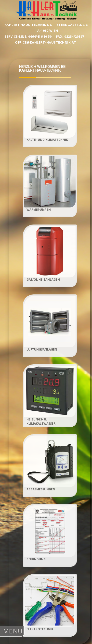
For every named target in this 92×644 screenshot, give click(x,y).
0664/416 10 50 (40, 36)
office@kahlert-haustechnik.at (46, 42)
